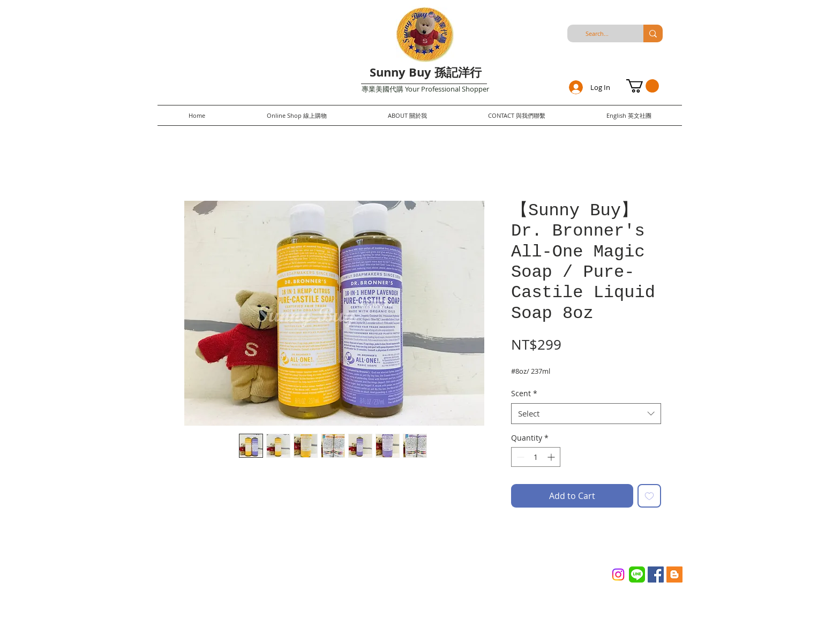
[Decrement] (519, 457)
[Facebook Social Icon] (656, 574)
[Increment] (552, 457)
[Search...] (597, 33)
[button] (643, 86)
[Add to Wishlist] (649, 496)
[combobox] (586, 414)
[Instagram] (618, 574)
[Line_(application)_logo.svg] (637, 574)
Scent (524, 393)
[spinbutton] (536, 457)
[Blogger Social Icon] (674, 574)
